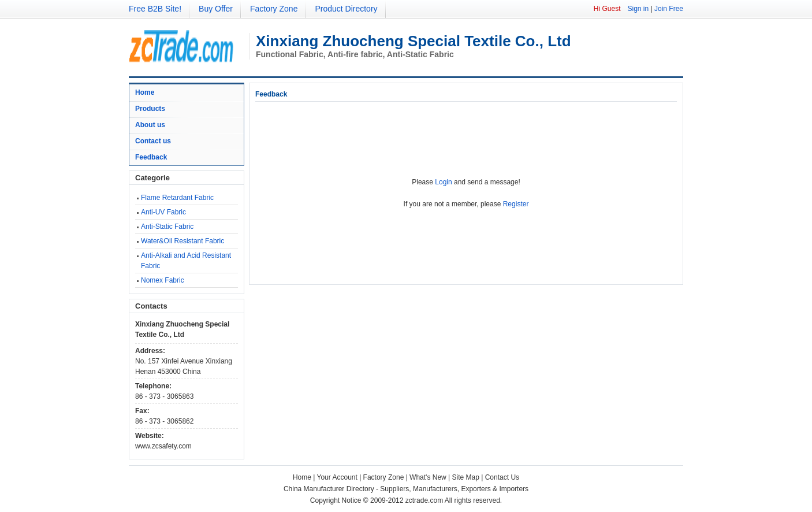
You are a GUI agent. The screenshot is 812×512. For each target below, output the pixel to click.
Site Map (466, 477)
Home (145, 92)
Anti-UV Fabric (163, 212)
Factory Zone (274, 9)
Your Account (337, 477)
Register (516, 204)
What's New (428, 477)
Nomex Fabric (163, 280)
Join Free (669, 9)
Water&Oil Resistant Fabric (182, 241)
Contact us (153, 141)
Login (443, 182)
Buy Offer (216, 9)
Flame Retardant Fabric (177, 198)
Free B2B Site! (155, 9)
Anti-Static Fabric (167, 227)
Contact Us (502, 477)
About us (150, 125)
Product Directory (346, 9)
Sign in (638, 9)
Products (150, 109)
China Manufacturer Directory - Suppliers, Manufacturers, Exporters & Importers (406, 489)
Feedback (151, 157)
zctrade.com (424, 500)
